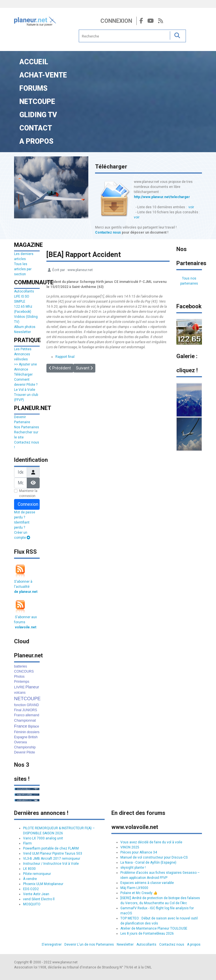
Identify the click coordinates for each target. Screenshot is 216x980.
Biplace (34, 726)
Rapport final (65, 357)
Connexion (116, 21)
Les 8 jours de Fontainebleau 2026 (147, 934)
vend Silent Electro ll (39, 899)
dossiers (33, 732)
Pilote (31, 752)
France (21, 726)
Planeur (32, 687)
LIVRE (19, 687)
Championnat (25, 720)
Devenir (20, 752)
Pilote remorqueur (37, 874)
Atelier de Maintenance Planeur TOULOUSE (154, 928)
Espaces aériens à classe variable (147, 883)
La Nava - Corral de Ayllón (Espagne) (148, 863)
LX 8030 (29, 869)
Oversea (20, 742)
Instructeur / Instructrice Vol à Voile (51, 864)
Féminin (20, 732)
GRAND (33, 705)
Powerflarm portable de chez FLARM (51, 848)
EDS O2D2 (31, 889)
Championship (25, 747)
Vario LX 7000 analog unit (43, 838)
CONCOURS (24, 671)
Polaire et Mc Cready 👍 (139, 893)
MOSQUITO (32, 904)
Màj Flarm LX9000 (134, 888)
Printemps (22, 682)
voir (191, 207)
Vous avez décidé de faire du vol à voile (151, 842)
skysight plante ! (133, 868)
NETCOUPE (27, 699)
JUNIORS (30, 710)
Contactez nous (108, 232)
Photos (19, 677)
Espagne (21, 737)
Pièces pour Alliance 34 (139, 852)
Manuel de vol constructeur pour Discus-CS (154, 857)
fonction (20, 705)
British (33, 737)
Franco (19, 715)
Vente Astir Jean (36, 894)
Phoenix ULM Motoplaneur (43, 884)
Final (18, 710)
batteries (21, 666)
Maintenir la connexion (28, 493)
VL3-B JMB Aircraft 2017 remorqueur (52, 859)
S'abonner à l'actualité (26, 587)
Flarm (27, 843)
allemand (32, 715)
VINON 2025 (130, 847)
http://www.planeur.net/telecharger (162, 197)
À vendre (30, 879)
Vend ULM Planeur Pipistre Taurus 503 (53, 853)
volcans (20, 693)
